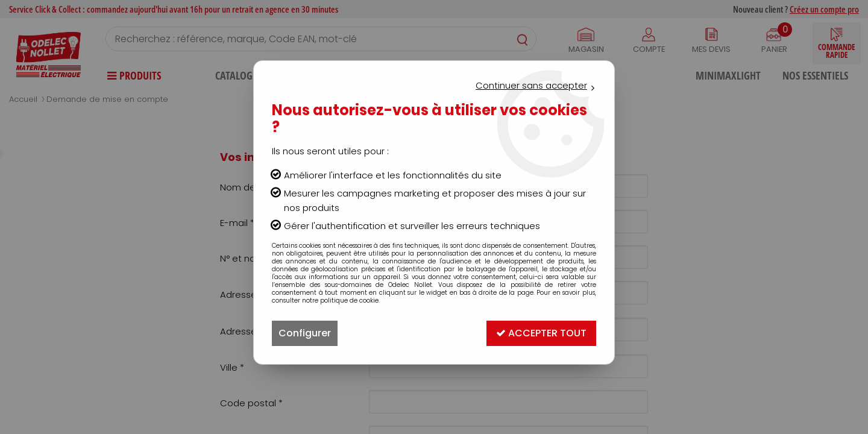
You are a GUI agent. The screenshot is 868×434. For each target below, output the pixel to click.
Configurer (305, 333)
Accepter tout (541, 333)
